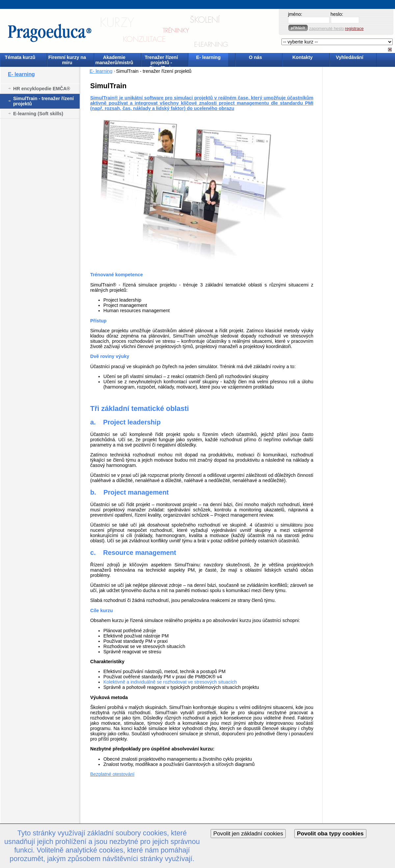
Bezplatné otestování (112, 774)
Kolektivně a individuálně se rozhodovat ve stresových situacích (170, 682)
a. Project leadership (125, 422)
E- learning (208, 57)
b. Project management (130, 492)
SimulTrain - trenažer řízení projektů (43, 101)
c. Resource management (133, 553)
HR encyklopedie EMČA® (42, 89)
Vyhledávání (349, 57)
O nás (255, 57)
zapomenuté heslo (327, 28)
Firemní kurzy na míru (67, 60)
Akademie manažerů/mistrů (114, 60)
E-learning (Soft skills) (38, 114)
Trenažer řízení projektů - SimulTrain (161, 60)
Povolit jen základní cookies (248, 833)
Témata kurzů (20, 57)
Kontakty (303, 57)
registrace (354, 28)
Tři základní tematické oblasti (140, 408)
